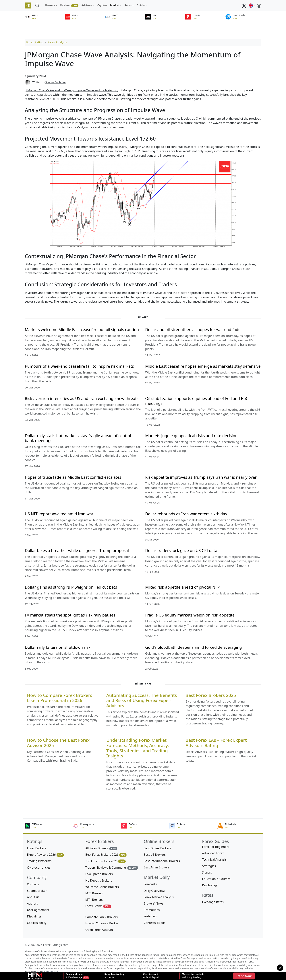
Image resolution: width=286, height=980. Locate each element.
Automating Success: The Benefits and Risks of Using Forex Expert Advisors (142, 701)
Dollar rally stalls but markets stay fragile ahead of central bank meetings (78, 438)
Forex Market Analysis (159, 897)
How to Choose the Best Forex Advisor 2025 (58, 743)
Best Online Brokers (157, 848)
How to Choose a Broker (102, 923)
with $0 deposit (151, 976)
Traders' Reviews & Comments (112, 868)
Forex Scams (98, 906)
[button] (252, 5)
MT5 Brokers (94, 893)
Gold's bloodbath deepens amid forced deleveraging (194, 647)
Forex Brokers (36, 848)
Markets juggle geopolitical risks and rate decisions (192, 436)
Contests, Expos (155, 923)
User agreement (38, 910)
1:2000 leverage (74, 976)
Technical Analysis (214, 860)
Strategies (209, 866)
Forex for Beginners (216, 847)
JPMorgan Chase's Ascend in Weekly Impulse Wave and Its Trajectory (72, 90)
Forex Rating (35, 42)
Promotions (152, 910)
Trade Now (244, 976)
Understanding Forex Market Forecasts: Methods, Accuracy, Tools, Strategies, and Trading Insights (138, 748)
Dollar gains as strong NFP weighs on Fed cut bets (71, 587)
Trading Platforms (39, 861)
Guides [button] (141, 5)
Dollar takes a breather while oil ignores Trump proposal (77, 550)
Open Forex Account (99, 930)
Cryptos (102, 5)
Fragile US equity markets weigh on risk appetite (190, 615)
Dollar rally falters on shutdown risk (58, 647)
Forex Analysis (57, 42)
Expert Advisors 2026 (45, 855)
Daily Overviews (155, 891)
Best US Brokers (155, 855)
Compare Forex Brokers (102, 917)
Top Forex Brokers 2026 (106, 861)
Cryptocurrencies (39, 868)
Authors (32, 903)
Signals (207, 872)
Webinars (150, 916)
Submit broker (37, 891)
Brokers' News (153, 903)
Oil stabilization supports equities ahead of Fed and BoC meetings (197, 401)
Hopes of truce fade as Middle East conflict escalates (73, 477)
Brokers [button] (50, 5)
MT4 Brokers (94, 900)
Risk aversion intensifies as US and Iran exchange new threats (82, 398)
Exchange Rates (213, 902)
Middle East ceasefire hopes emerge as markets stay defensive (203, 366)
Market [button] (115, 5)
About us (33, 897)
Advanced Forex (213, 853)
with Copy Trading (193, 976)
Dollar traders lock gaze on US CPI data (181, 550)
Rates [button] (128, 5)
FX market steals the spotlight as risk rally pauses (70, 615)
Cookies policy (37, 923)
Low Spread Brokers (99, 874)
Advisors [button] (87, 5)
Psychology (210, 885)
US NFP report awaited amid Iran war (59, 514)
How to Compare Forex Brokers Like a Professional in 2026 (60, 698)
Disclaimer (34, 916)
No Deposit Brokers (99, 880)
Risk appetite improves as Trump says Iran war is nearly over (201, 477)
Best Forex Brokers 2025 (211, 695)
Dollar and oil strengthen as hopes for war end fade (193, 329)
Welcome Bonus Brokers (102, 887)
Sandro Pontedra (56, 82)
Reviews (69, 5)
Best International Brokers (162, 861)
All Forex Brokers (101, 848)
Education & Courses (216, 879)
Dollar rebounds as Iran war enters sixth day (186, 514)
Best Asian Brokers (156, 867)
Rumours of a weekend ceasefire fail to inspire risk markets (79, 366)
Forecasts (150, 884)
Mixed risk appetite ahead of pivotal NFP (182, 587)
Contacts (33, 884)
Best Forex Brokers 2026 (106, 855)
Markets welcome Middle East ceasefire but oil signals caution (82, 329)
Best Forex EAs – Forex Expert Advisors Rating (216, 743)
